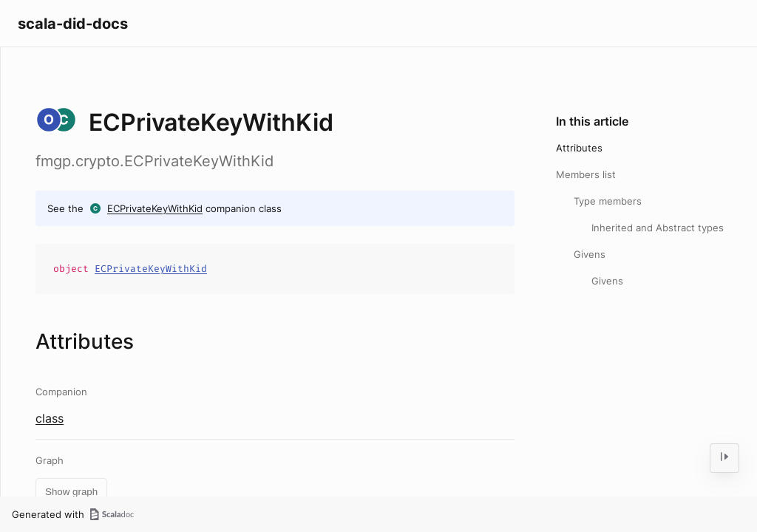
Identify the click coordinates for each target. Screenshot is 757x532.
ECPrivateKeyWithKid (155, 208)
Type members (608, 201)
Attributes (579, 148)
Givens (590, 254)
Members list (586, 174)
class (50, 418)
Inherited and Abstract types (658, 228)
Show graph (71, 492)
